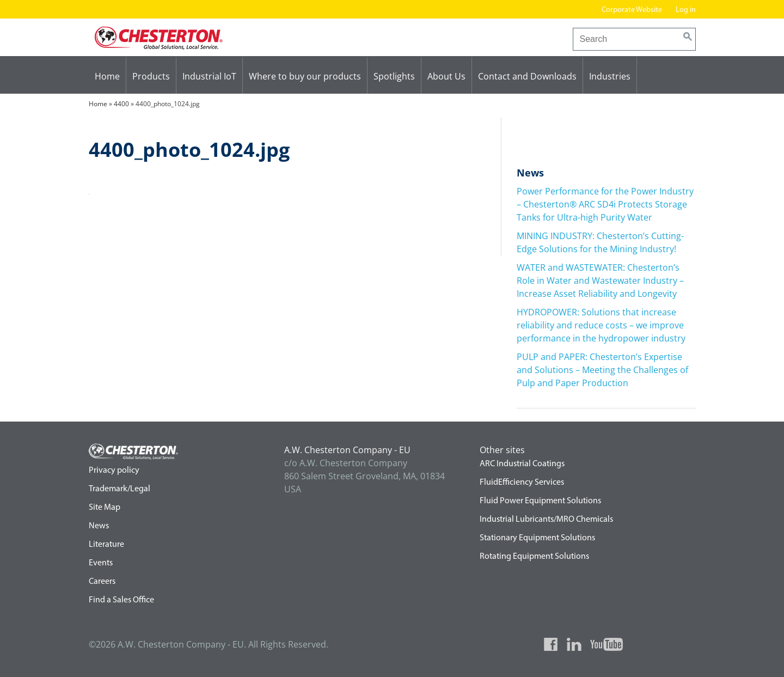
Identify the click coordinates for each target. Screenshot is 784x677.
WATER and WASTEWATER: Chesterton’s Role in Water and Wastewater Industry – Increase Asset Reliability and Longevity (600, 280)
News (99, 526)
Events (101, 563)
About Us (446, 76)
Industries (610, 76)
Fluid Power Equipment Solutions (540, 501)
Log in (686, 10)
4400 (121, 104)
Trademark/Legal (120, 489)
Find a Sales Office (121, 600)
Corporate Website (632, 10)
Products (151, 76)
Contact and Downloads (527, 76)
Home (107, 76)
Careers (102, 582)
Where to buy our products (305, 76)
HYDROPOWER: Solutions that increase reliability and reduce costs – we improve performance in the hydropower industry (601, 325)
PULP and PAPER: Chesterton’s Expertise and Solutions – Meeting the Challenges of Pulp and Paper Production (602, 370)
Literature (106, 545)
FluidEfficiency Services (522, 483)
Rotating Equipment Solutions (534, 557)
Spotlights (394, 76)
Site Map (105, 508)
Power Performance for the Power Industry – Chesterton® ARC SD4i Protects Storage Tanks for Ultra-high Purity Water (605, 204)
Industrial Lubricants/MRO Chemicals (546, 520)
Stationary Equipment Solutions (537, 538)
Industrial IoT (209, 76)
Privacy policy (114, 471)
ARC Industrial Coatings (522, 464)
